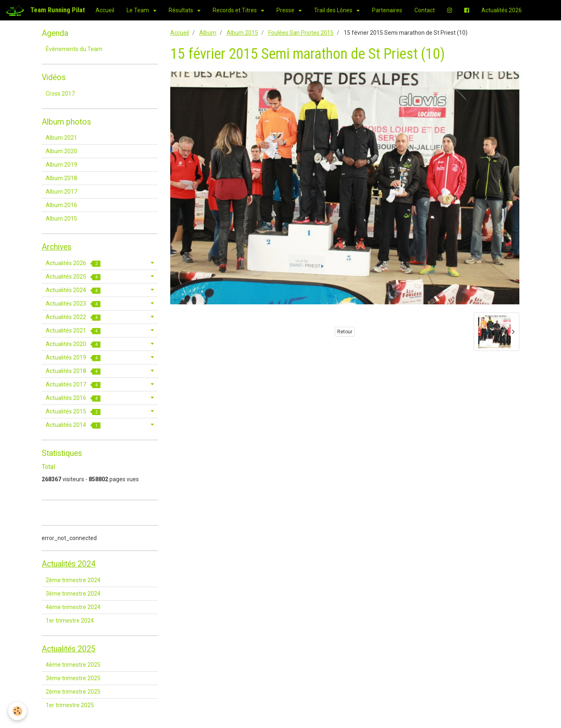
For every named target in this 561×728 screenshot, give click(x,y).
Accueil (105, 10)
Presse (286, 10)
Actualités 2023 (73, 304)
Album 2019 (61, 165)
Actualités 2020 (73, 344)
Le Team (138, 10)
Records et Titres (235, 10)
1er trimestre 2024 (70, 621)
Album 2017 (61, 192)
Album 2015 (242, 33)
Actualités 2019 (73, 358)
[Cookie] (17, 711)
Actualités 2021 (73, 331)
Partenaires (387, 10)
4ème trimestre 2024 (73, 607)
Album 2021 (61, 138)
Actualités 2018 (73, 371)
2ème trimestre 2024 (73, 580)
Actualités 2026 (502, 10)
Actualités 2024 (73, 290)
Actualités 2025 (73, 277)
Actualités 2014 (73, 425)
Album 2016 (61, 205)
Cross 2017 (60, 94)
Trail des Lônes (334, 10)
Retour (345, 332)
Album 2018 (61, 178)
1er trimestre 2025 (70, 705)
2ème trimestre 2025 (73, 692)
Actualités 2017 (73, 385)
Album (208, 33)
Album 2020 (61, 151)
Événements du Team (74, 49)
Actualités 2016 (73, 398)
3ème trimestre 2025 (73, 678)
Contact (425, 10)
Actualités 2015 (73, 412)
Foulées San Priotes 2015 (301, 33)
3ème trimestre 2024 (73, 594)
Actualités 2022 (73, 317)
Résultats (181, 10)
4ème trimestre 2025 (73, 665)
